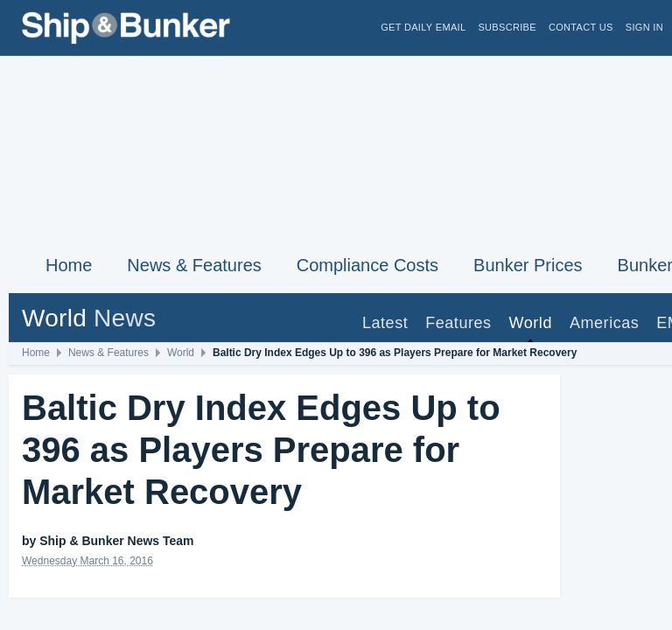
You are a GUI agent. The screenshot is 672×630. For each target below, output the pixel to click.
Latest (385, 323)
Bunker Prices (528, 265)
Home (69, 265)
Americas (604, 323)
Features (458, 323)
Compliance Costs (367, 265)
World (531, 323)
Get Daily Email (423, 28)
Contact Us (581, 28)
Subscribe (507, 28)
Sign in (644, 28)
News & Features (194, 265)
